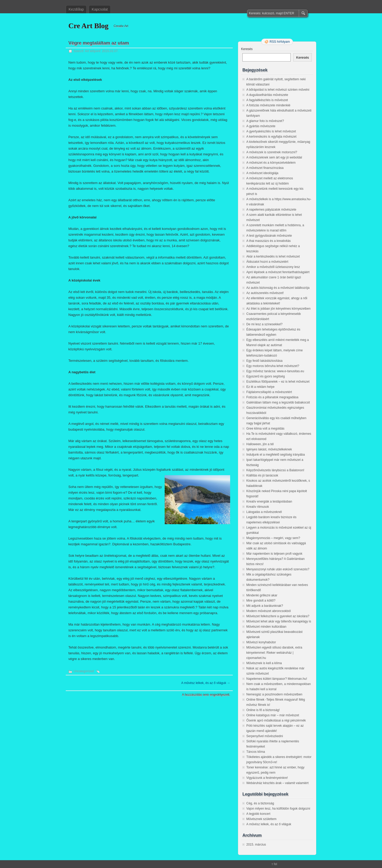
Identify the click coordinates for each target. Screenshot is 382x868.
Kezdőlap (76, 9)
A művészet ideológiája (262, 173)
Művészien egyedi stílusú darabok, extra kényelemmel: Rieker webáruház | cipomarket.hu (274, 653)
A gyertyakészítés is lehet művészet (271, 131)
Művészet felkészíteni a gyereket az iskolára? (278, 616)
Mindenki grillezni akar (262, 595)
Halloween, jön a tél (260, 444)
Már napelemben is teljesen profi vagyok (274, 554)
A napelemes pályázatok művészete (271, 210)
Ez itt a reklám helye (260, 387)
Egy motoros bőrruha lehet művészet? (273, 366)
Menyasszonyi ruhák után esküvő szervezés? (278, 569)
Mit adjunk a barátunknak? (265, 606)
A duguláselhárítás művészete (267, 95)
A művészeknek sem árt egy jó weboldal (274, 157)
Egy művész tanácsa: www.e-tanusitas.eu (275, 371)
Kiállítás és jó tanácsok (262, 475)
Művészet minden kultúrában (266, 627)
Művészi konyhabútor (261, 642)
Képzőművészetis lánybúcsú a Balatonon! (275, 470)
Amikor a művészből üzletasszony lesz (273, 267)
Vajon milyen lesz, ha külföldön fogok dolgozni (278, 809)
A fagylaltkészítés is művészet (267, 100)
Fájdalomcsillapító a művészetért (269, 392)
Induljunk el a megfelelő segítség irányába (276, 455)
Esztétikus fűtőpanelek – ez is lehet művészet (278, 382)
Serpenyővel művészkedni (265, 736)
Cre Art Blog (88, 26)
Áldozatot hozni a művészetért (267, 262)
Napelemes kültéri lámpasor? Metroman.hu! (277, 679)
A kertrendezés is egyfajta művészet (271, 137)
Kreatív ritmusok (258, 507)
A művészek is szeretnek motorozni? (272, 152)
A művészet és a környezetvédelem (271, 163)
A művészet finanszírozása (265, 168)
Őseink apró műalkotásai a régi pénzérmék (276, 720)
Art (87, 51)
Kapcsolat (100, 9)
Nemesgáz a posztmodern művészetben (274, 694)
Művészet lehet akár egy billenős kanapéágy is (279, 621)
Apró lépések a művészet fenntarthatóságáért (278, 272)
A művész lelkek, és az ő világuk (206, 683)
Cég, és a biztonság (260, 803)
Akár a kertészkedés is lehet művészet (273, 256)
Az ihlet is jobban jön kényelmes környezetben (278, 309)
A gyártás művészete (261, 126)
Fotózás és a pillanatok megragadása (272, 397)
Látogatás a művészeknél (264, 512)
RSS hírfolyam (280, 42)
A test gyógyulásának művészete (269, 236)
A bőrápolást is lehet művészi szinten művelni (278, 90)
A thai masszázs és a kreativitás (268, 241)
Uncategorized (84, 671)
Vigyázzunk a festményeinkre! (267, 778)
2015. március (256, 845)
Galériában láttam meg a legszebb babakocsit (278, 402)
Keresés (247, 49)
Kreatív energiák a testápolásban (269, 502)
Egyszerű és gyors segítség (265, 376)
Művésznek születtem (261, 819)
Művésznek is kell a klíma (264, 663)
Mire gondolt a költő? (261, 601)
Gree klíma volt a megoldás (265, 429)
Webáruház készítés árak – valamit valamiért (277, 783)
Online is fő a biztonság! (263, 710)
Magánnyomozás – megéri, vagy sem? (273, 538)
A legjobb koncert (258, 814)
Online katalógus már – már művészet (273, 715)
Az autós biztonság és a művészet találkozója (278, 288)
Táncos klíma (256, 752)
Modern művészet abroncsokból (268, 611)
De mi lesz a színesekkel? (264, 324)
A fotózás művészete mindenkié (268, 105)
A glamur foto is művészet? (265, 121)
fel (275, 864)
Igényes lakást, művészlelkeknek (269, 449)
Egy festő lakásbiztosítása (264, 361)
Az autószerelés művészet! (265, 293)
